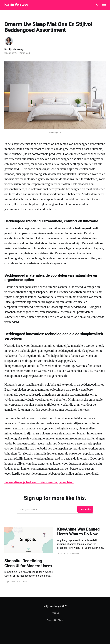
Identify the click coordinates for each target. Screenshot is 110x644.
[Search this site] (98, 5)
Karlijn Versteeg (16, 5)
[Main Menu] (104, 5)
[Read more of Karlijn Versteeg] (9, 41)
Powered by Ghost (55, 620)
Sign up (56, 613)
